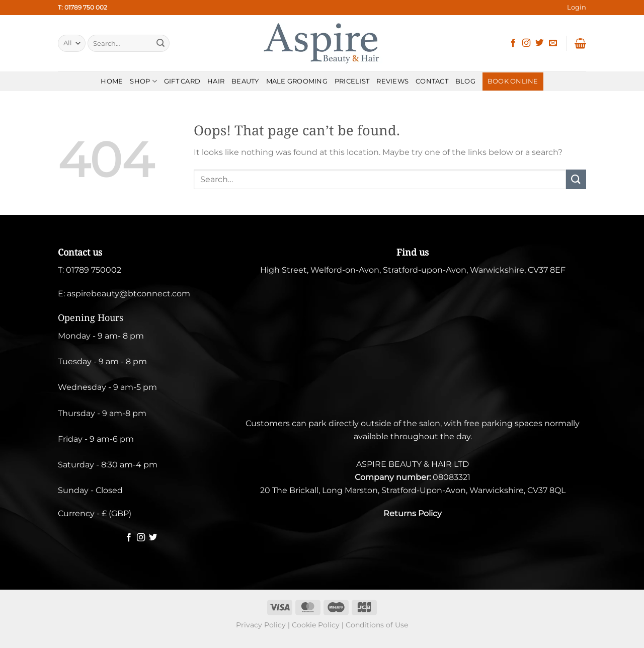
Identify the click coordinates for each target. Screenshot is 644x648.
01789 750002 (94, 270)
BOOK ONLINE (513, 81)
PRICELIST (352, 81)
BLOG (465, 81)
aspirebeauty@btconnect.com (129, 294)
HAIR (216, 81)
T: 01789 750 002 (83, 7)
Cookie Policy (316, 625)
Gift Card (182, 81)
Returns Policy (413, 513)
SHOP (143, 81)
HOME (112, 81)
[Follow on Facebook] (513, 43)
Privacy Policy (261, 625)
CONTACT (432, 81)
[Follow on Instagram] (526, 43)
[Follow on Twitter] (539, 43)
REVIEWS (392, 81)
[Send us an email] (553, 43)
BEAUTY (245, 81)
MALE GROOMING (297, 81)
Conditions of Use (377, 625)
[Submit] (160, 43)
